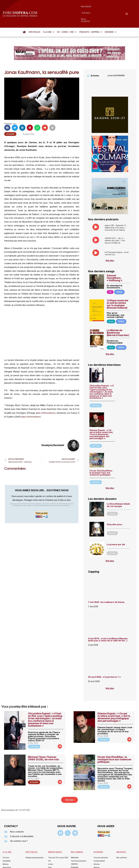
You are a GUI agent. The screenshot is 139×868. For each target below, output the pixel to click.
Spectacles (34, 17)
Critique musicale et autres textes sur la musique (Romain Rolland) (117, 289)
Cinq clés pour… (115, 510)
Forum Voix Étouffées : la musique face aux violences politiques (101, 458)
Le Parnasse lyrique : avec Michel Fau (117, 239)
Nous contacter (94, 6)
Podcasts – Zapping (91, 17)
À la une (49, 17)
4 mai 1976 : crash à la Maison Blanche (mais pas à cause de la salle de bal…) (108, 625)
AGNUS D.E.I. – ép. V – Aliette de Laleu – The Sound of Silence (115, 226)
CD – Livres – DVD (67, 17)
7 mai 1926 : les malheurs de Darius (106, 587)
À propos (78, 6)
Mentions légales (53, 862)
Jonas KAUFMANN (116, 61)
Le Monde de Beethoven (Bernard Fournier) (118, 318)
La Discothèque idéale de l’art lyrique (118, 490)
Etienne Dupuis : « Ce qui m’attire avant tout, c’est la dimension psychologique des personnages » (101, 420)
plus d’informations (46, 398)
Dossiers (110, 17)
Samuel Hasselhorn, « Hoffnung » (115, 263)
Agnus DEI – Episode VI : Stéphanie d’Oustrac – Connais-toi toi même (116, 213)
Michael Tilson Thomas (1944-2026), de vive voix (43, 743)
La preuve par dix (116, 530)
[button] (49, 17)
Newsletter (64, 6)
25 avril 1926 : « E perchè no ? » (105, 662)
